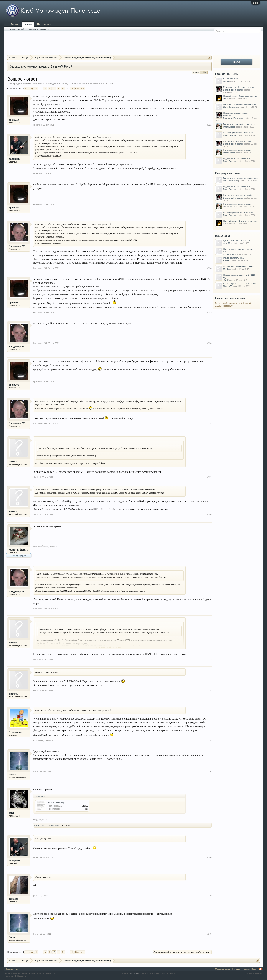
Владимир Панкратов (233, 90)
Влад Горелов (230, 135)
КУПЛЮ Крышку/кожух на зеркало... (240, 284)
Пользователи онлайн (230, 298)
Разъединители (231, 78)
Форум (28, 24)
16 (72, 89)
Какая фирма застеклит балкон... (239, 133)
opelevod (14, 120)
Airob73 (227, 243)
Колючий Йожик (18, 550)
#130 (209, 514)
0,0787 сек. (135, 973)
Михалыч (97, 83)
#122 (209, 173)
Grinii (226, 98)
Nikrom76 (228, 286)
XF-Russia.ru (20, 976)
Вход (256, 3)
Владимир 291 (17, 246)
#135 (209, 740)
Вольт (12, 775)
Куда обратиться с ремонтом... (238, 159)
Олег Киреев (229, 127)
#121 (209, 125)
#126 (209, 343)
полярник (14, 159)
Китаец (38, 825)
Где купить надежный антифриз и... (240, 124)
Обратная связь (223, 969)
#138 (209, 857)
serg (11, 813)
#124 (209, 268)
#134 (209, 691)
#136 (209, 771)
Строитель (15, 732)
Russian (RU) (11, 969)
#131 (209, 546)
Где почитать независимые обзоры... (241, 104)
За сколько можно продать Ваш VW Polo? (41, 66)
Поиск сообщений (15, 29)
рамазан (13, 899)
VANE (226, 280)
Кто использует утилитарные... (238, 150)
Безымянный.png (56, 803)
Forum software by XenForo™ (30, 973)
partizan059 (56, 825)
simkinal (13, 462)
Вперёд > (80, 89)
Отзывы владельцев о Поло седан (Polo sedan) (46, 83)
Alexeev (227, 260)
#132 (209, 608)
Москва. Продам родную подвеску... (240, 266)
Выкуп (204, 72)
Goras (226, 81)
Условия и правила (253, 973)
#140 (209, 934)
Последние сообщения (38, 29)
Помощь (236, 969)
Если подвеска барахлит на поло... (240, 87)
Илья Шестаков (231, 107)
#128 (209, 424)
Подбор (196, 73)
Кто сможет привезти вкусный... (238, 141)
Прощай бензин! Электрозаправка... (240, 96)
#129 (209, 477)
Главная (15, 24)
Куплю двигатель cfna (233, 258)
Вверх (254, 969)
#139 (209, 896)
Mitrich (45, 825)
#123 (209, 204)
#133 (209, 659)
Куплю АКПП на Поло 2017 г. (237, 240)
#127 (209, 382)
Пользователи (44, 24)
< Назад (29, 89)
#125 (209, 312)
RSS (260, 969)
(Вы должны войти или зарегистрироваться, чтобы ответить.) (182, 952)
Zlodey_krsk (229, 254)
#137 (209, 820)
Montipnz (227, 269)
